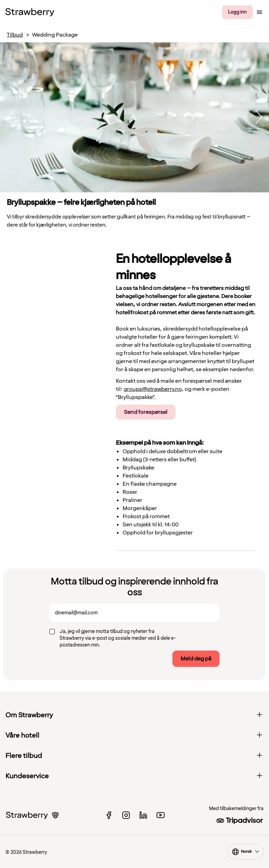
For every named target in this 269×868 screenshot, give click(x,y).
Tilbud (15, 35)
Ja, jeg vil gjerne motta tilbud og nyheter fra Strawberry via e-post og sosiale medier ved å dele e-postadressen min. (118, 638)
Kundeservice (134, 776)
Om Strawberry (134, 715)
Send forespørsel (146, 412)
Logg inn (237, 12)
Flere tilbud (134, 756)
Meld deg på (196, 659)
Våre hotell (134, 736)
